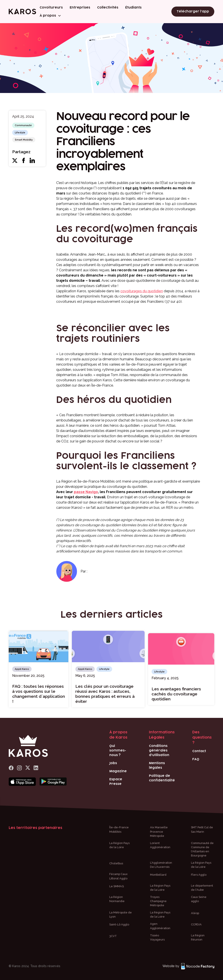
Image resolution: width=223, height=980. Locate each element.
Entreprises (80, 8)
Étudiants (133, 8)
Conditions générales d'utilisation (159, 750)
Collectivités (108, 8)
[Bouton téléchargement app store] (22, 782)
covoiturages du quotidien (142, 291)
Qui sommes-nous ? (118, 750)
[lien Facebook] (11, 768)
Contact (199, 751)
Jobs (113, 763)
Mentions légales (157, 765)
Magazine (118, 771)
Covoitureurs (51, 8)
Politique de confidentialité (162, 778)
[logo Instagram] (19, 768)
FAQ (196, 759)
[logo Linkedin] (36, 768)
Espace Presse (116, 782)
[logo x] (28, 768)
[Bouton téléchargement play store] (53, 782)
